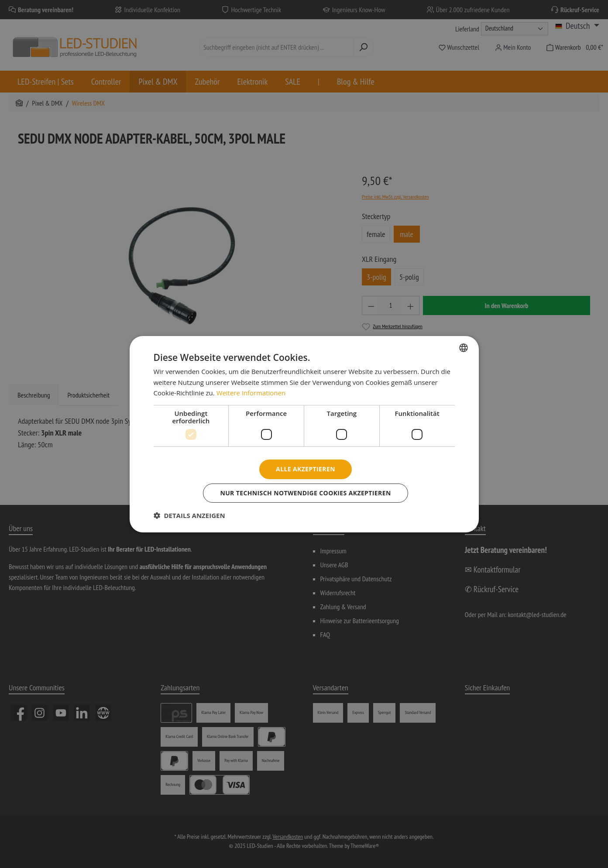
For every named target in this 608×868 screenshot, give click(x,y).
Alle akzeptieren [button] (306, 469)
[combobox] (464, 347)
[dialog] (304, 434)
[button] (189, 515)
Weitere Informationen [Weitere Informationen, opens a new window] (251, 393)
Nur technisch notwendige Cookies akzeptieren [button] (306, 493)
